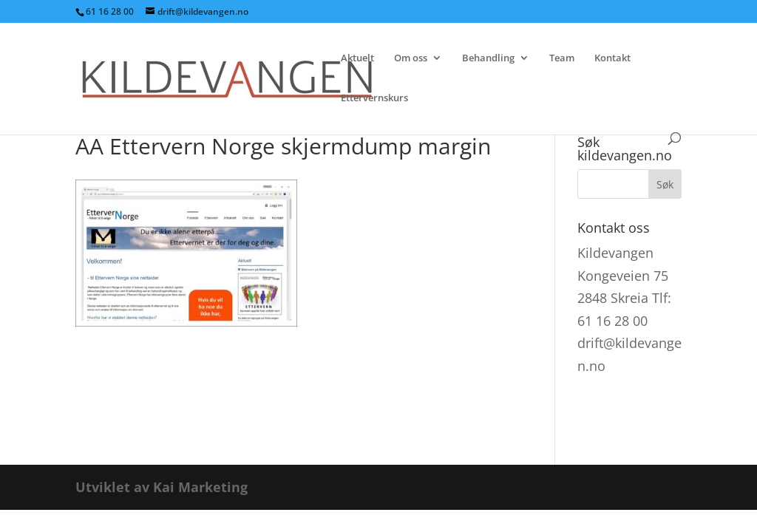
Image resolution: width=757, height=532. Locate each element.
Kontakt (612, 58)
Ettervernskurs (374, 98)
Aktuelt (357, 58)
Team (562, 58)
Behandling (488, 58)
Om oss (411, 58)
